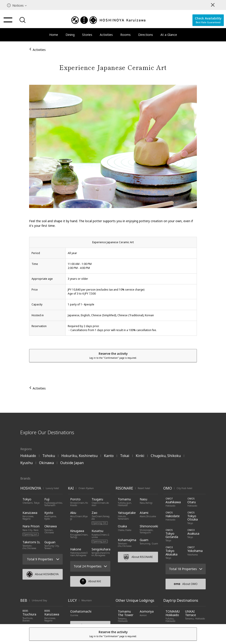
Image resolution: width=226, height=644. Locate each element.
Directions (146, 35)
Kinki (140, 456)
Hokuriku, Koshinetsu (79, 456)
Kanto (109, 456)
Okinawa (46, 463)
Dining (70, 35)
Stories (87, 35)
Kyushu (26, 463)
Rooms (125, 35)
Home (54, 35)
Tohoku (49, 456)
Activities (106, 35)
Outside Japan (72, 463)
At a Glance (169, 35)
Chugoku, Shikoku (166, 456)
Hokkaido (28, 456)
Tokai (125, 456)
